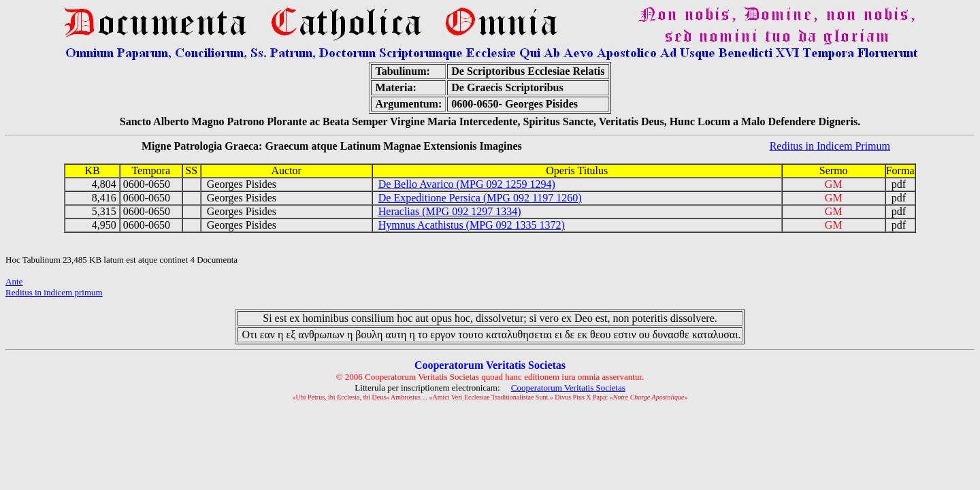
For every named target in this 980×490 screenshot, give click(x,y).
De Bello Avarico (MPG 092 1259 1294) (467, 184)
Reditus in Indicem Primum (830, 146)
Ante (14, 281)
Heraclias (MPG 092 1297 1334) (450, 211)
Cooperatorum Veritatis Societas (568, 388)
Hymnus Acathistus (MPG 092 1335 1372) (472, 225)
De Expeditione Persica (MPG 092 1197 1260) (480, 198)
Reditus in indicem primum (54, 292)
